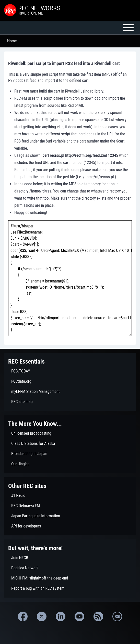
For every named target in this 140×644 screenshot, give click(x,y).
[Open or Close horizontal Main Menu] (70, 28)
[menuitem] (70, 371)
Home (12, 41)
